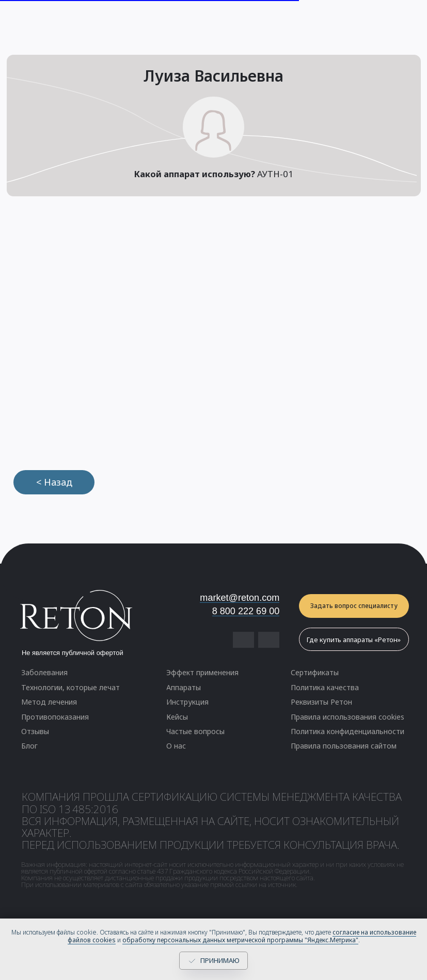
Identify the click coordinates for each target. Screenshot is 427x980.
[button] (354, 606)
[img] (269, 640)
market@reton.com (240, 598)
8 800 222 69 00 (246, 611)
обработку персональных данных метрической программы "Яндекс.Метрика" (240, 940)
